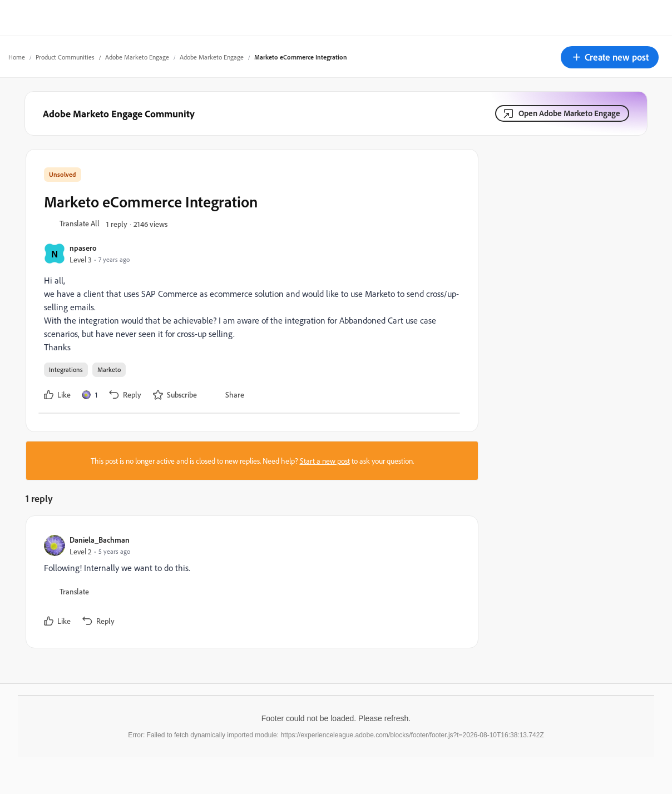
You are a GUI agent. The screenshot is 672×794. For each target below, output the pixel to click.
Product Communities (65, 57)
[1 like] (90, 395)
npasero (83, 248)
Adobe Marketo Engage (137, 57)
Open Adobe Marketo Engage (569, 113)
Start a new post (325, 461)
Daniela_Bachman (100, 540)
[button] (610, 57)
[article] (249, 582)
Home (17, 57)
